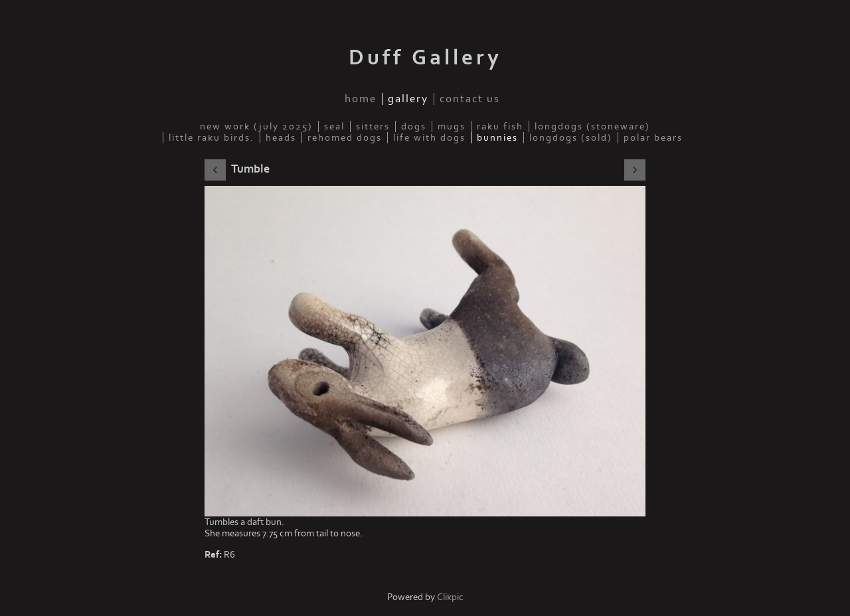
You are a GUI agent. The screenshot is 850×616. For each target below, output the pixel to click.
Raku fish (500, 126)
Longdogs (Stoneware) (592, 126)
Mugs (452, 126)
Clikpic (450, 597)
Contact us (470, 99)
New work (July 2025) (256, 126)
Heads (281, 138)
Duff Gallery (425, 58)
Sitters (373, 126)
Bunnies (497, 138)
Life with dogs (429, 138)
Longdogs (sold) (571, 138)
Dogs (414, 126)
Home (361, 99)
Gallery (408, 99)
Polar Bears (653, 138)
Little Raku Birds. (212, 138)
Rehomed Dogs (345, 138)
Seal (334, 126)
